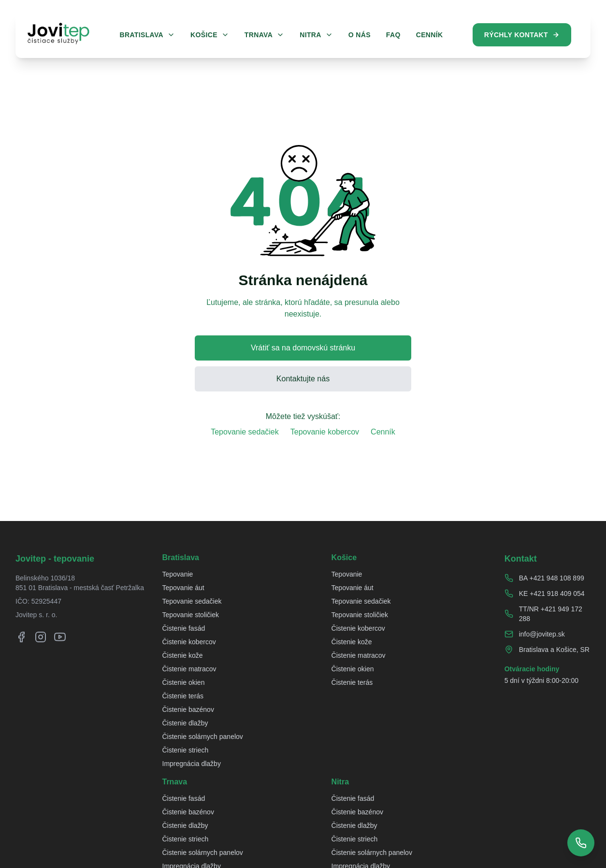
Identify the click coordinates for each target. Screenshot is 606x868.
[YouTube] (60, 637)
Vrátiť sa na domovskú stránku (303, 348)
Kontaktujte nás (303, 379)
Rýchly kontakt (522, 35)
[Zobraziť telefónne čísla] (581, 843)
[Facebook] (21, 637)
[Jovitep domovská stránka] (58, 33)
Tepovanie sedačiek (245, 432)
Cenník (383, 432)
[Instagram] (41, 637)
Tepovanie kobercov (325, 432)
